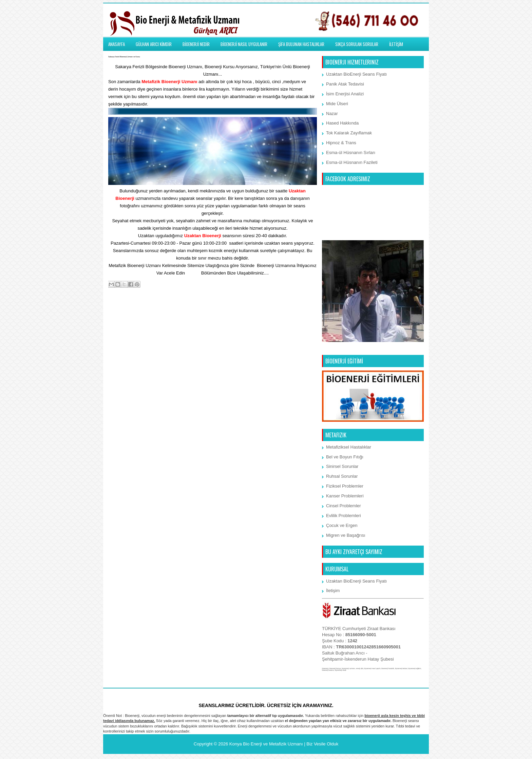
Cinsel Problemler (344, 506)
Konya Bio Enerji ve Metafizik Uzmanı (266, 744)
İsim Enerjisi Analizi (345, 94)
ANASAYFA (117, 44)
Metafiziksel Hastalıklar (349, 447)
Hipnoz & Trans (341, 143)
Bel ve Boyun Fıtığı (345, 457)
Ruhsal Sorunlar (342, 476)
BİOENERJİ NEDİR (196, 44)
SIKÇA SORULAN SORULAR (357, 44)
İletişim (193, 273)
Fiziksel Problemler (345, 486)
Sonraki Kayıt (123, 312)
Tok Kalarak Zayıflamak (349, 133)
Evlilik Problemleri (344, 516)
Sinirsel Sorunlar (342, 466)
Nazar (332, 113)
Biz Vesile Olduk (322, 744)
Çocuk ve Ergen (342, 525)
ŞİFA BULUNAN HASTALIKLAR (301, 44)
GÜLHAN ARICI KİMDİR (154, 44)
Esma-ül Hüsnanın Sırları (351, 153)
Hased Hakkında (342, 123)
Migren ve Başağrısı (346, 535)
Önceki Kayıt (302, 312)
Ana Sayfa (213, 312)
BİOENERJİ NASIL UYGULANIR (244, 44)
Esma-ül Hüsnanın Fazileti (352, 162)
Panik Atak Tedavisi (345, 84)
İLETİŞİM (396, 44)
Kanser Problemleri (345, 496)
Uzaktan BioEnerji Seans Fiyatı (356, 74)
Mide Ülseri (337, 104)
